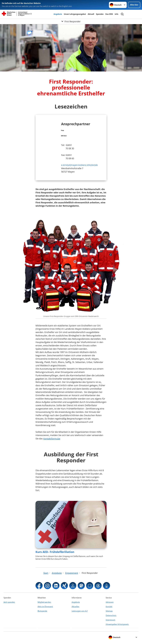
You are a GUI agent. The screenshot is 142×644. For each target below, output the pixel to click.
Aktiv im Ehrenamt (45, 607)
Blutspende (42, 611)
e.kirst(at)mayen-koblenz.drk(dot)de (79, 165)
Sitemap (109, 611)
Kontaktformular (52, 439)
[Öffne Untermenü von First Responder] (71, 21)
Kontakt (109, 607)
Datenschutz (111, 615)
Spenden (100, 14)
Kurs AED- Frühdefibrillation (55, 552)
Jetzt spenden (9, 602)
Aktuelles (75, 607)
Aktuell (91, 14)
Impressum (110, 620)
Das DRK (109, 14)
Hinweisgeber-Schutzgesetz (117, 624)
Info (116, 14)
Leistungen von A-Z (80, 611)
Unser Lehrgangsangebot (75, 14)
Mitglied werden (44, 602)
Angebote (58, 14)
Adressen (110, 602)
